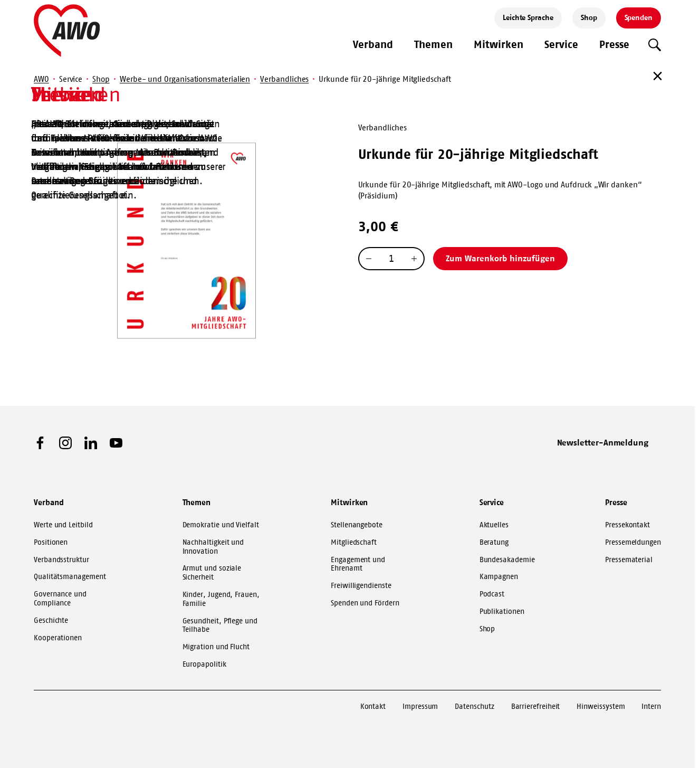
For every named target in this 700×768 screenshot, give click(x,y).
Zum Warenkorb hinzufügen (500, 258)
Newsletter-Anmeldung (603, 442)
